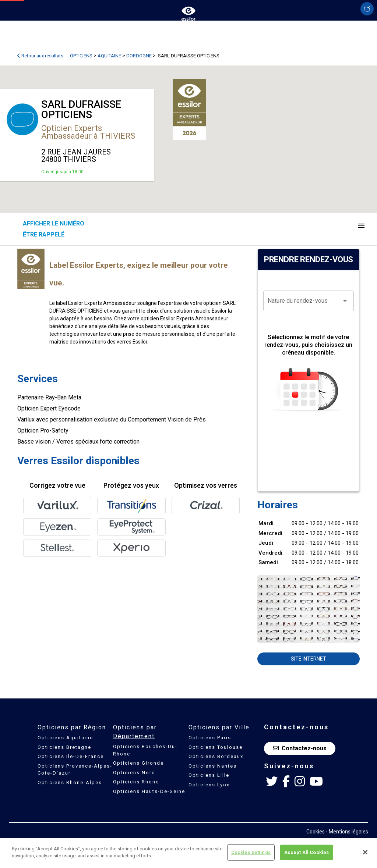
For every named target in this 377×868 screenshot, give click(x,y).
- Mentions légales (347, 832)
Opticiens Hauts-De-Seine (149, 791)
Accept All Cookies (306, 852)
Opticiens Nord (134, 773)
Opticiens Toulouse (216, 747)
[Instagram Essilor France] (300, 782)
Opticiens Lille (209, 775)
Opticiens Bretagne (64, 747)
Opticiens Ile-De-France (71, 756)
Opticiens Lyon (209, 785)
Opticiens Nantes (213, 766)
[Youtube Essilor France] (316, 782)
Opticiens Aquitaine (65, 738)
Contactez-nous (300, 748)
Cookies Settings (251, 852)
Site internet (309, 659)
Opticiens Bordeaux (216, 756)
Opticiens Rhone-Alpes (70, 782)
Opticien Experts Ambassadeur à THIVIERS (88, 132)
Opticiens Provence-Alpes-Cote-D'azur (75, 770)
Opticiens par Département (135, 732)
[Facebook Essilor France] (286, 782)
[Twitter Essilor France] (272, 782)
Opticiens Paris (210, 738)
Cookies (316, 832)
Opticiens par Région (72, 727)
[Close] (365, 852)
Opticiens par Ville (219, 727)
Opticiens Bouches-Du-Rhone (145, 750)
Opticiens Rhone (136, 782)
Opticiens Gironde (138, 763)
